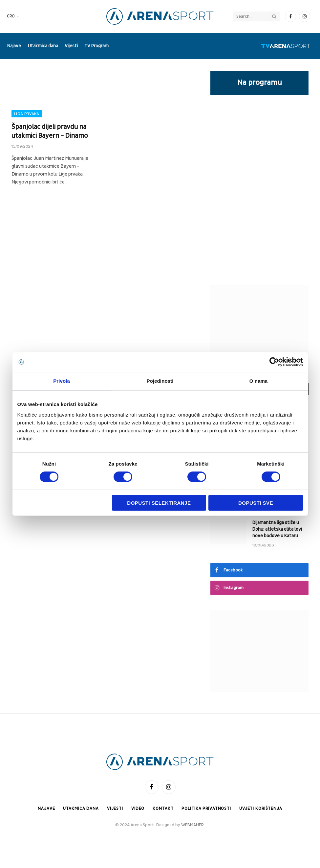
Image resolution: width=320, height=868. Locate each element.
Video (137, 808)
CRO (11, 16)
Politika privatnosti (206, 808)
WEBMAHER (192, 825)
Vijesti (71, 46)
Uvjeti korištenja (262, 808)
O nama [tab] (259, 381)
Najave (14, 46)
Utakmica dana (43, 46)
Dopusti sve (256, 503)
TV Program (96, 46)
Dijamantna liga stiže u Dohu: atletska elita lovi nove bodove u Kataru (277, 529)
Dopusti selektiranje (159, 503)
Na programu (260, 83)
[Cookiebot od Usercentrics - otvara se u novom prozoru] (274, 362)
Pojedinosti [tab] (160, 381)
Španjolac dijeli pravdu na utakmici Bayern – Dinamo (50, 131)
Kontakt (162, 808)
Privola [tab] (62, 381)
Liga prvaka (27, 114)
